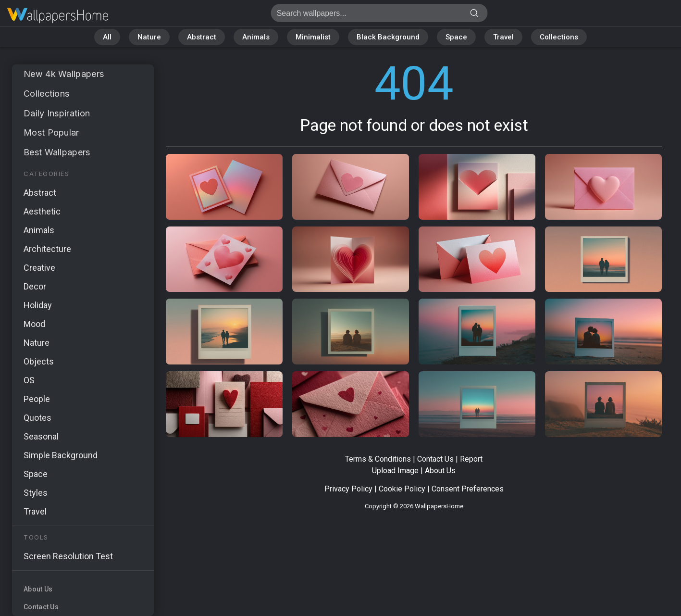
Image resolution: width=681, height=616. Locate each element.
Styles (36, 493)
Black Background (388, 37)
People (37, 399)
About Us (38, 589)
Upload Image (395, 471)
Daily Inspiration (57, 113)
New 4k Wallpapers (64, 74)
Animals (256, 37)
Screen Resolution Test (68, 556)
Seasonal (41, 436)
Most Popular (51, 132)
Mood (34, 324)
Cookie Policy (402, 489)
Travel (503, 37)
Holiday (38, 305)
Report (471, 459)
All (107, 37)
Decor (35, 286)
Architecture (47, 249)
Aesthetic (42, 211)
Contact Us (41, 607)
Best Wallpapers (57, 152)
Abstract (202, 37)
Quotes (37, 418)
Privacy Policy (348, 489)
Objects (39, 361)
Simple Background (61, 455)
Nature (149, 37)
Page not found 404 (58, 16)
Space (456, 37)
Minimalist (313, 37)
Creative (39, 268)
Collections (559, 37)
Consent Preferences (468, 489)
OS (29, 380)
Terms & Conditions (378, 459)
